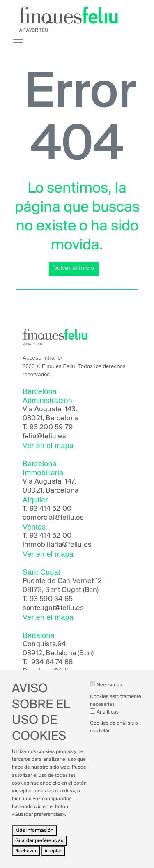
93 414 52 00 (51, 509)
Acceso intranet (43, 358)
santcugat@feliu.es (53, 608)
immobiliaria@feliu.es (57, 545)
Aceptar (53, 857)
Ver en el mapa (48, 446)
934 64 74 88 (52, 662)
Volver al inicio (74, 268)
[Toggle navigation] (18, 43)
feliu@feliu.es (44, 436)
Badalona (38, 671)
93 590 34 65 (51, 599)
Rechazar (26, 857)
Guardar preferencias (39, 846)
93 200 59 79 (51, 427)
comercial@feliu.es (53, 518)
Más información (34, 836)
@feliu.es (68, 671)
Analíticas (108, 718)
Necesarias (109, 691)
